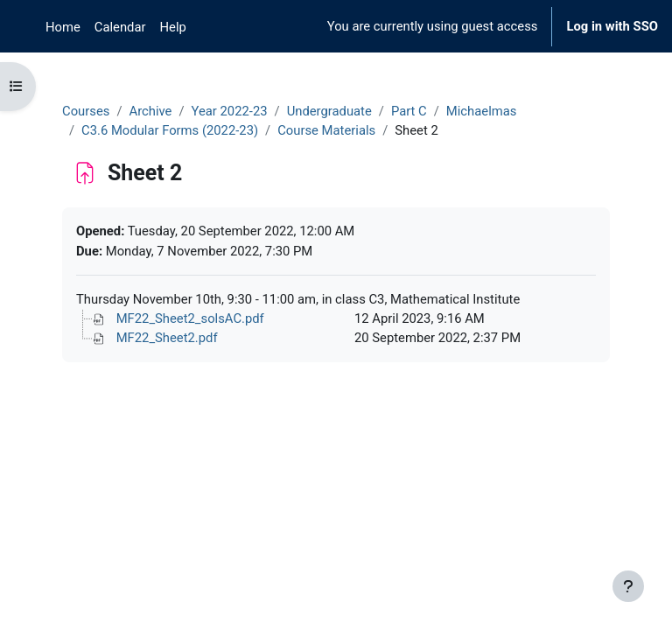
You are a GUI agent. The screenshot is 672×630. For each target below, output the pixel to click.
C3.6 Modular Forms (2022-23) (170, 130)
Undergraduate (329, 111)
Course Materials (326, 130)
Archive (150, 111)
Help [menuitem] (173, 27)
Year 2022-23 (230, 111)
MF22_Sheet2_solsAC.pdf (190, 318)
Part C (409, 111)
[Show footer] (628, 586)
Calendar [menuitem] (120, 27)
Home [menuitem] (63, 27)
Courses (86, 111)
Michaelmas (482, 111)
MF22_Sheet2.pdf (167, 338)
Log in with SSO (612, 26)
